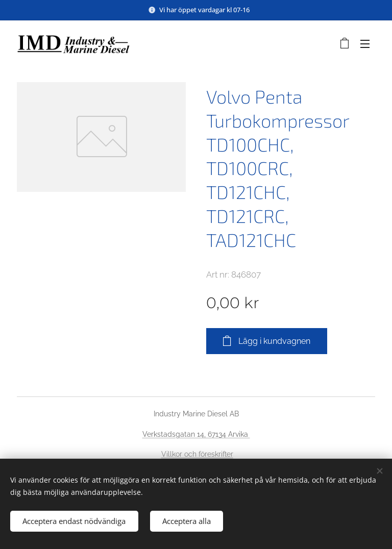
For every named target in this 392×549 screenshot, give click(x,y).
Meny (365, 44)
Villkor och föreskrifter (197, 454)
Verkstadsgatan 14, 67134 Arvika (196, 434)
